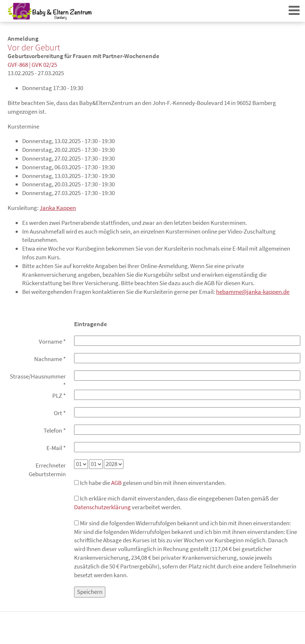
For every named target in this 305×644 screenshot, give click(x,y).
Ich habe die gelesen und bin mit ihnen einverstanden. (150, 483)
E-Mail (56, 448)
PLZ (59, 396)
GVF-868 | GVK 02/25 (32, 65)
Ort (60, 413)
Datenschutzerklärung (102, 507)
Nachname (50, 359)
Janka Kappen (58, 208)
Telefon (55, 430)
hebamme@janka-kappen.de (253, 292)
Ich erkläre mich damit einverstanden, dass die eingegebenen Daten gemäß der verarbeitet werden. (176, 503)
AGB (116, 483)
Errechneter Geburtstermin (47, 470)
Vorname (52, 341)
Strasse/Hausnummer (38, 381)
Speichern (90, 592)
